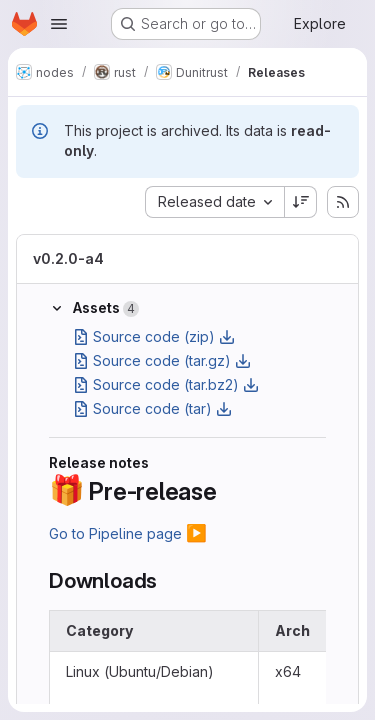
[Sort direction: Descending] (301, 202)
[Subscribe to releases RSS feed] (343, 202)
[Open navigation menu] (59, 24)
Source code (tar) (152, 408)
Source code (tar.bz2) (166, 384)
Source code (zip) (154, 336)
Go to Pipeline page (128, 533)
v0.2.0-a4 (68, 258)
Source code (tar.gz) (162, 360)
